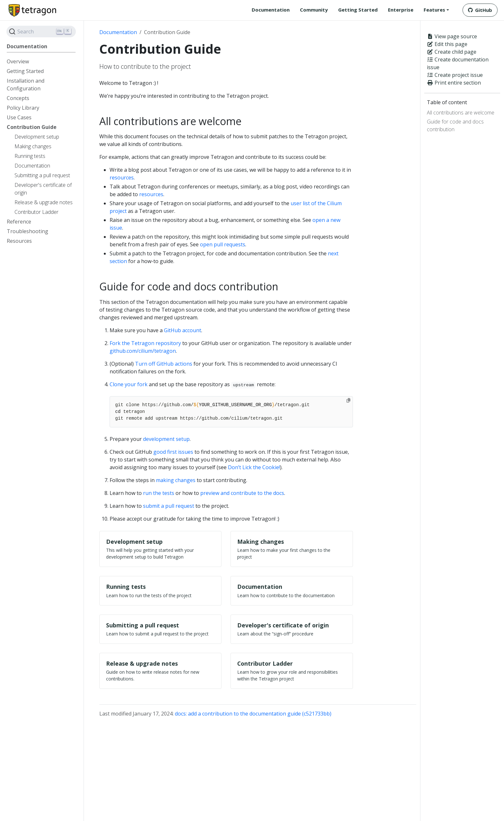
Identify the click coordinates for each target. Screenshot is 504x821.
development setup (166, 439)
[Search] (41, 32)
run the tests (159, 493)
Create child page (452, 52)
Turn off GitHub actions (164, 364)
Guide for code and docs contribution (455, 125)
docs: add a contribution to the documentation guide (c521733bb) (253, 714)
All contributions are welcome (461, 113)
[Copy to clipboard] (348, 400)
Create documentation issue (458, 63)
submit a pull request (169, 506)
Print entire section (454, 83)
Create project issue (455, 75)
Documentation (118, 32)
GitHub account (183, 330)
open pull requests (223, 244)
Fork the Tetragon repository (145, 343)
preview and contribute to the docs (242, 493)
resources (122, 178)
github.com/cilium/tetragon (143, 351)
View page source (452, 36)
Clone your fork (129, 384)
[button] (436, 10)
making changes (176, 480)
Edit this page (447, 44)
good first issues (173, 452)
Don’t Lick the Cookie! (254, 467)
